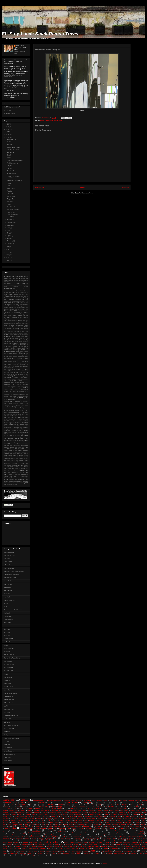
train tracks (7, 460)
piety (5, 416)
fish (10, 341)
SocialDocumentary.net (11, 716)
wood (21, 481)
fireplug (26, 340)
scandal (20, 432)
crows (9, 320)
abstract (19, 276)
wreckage (13, 483)
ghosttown (18, 352)
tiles (9, 458)
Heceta (22, 357)
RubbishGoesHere (9, 703)
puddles (26, 421)
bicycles (26, 296)
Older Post (125, 187)
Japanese (6, 368)
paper (5, 409)
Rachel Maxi (7, 690)
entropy (26, 333)
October (10, 220)
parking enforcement (23, 409)
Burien (21, 304)
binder (8, 298)
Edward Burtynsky (9, 600)
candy (18, 306)
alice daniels (7, 283)
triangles (26, 460)
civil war (20, 312)
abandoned (9, 276)
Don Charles (7, 597)
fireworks (6, 341)
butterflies (26, 304)
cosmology (15, 317)
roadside (26, 426)
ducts (5, 331)
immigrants (16, 365)
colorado (14, 316)
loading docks (13, 376)
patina (5, 412)
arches (26, 287)
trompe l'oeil (7, 462)
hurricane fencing (14, 363)
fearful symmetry (19, 816)
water (6, 474)
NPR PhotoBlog (8, 668)
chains (26, 309)
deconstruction (24, 322)
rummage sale (7, 429)
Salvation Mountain (55, 840)
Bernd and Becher (9, 568)
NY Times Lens (8, 671)
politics (26, 418)
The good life (11, 196)
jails (27, 366)
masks (26, 383)
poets (23, 418)
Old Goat (112, 832)
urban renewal (12, 465)
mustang (15, 395)
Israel (16, 366)
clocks (18, 314)
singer (9, 442)
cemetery (6, 309)
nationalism (6, 396)
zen (11, 485)
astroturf (12, 291)
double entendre (24, 328)
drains (5, 330)
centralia (12, 309)
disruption (6, 327)
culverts (13, 320)
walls (22, 470)
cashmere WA (12, 308)
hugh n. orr (17, 361)
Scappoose (25, 432)
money (17, 390)
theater (19, 457)
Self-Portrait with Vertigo (14, 180)
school (6, 434)
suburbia (26, 450)
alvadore (18, 283)
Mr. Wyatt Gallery (9, 664)
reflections (53, 121)
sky (8, 444)
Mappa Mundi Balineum (14, 147)
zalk (9, 485)
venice (21, 467)
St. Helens (22, 447)
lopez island (12, 377)
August (10, 225)
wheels (15, 478)
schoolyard (11, 434)
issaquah (20, 366)
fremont (15, 346)
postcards (6, 421)
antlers (5, 287)
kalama (24, 368)
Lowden (14, 379)
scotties (17, 434)
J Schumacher (8, 616)
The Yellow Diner (12, 207)
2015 (7, 137)
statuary (9, 449)
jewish (11, 368)
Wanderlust (7, 745)
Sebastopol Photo (9, 709)
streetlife (6, 450)
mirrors (13, 388)
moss (23, 391)
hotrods (10, 361)
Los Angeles (20, 377)
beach (11, 294)
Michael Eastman (9, 655)
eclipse (26, 332)
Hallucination (11, 188)
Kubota (18, 369)
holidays (19, 358)
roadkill (17, 426)
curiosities (23, 320)
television (20, 455)
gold (27, 352)
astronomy (6, 291)
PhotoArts (7, 680)
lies (24, 373)
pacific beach (20, 405)
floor (10, 343)
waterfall (11, 474)
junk (17, 368)
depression (12, 324)
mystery (20, 395)
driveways (25, 330)
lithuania (21, 374)
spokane (18, 446)
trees (21, 460)
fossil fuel (11, 345)
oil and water (17, 402)
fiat (23, 338)
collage (5, 316)
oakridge (6, 402)
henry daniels (7, 358)
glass (22, 352)
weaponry (18, 474)
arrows (19, 289)
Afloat (9, 158)
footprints (24, 343)
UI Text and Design (9, 113)
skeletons (25, 442)
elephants (10, 333)
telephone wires (11, 455)
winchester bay (13, 480)
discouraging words (22, 325)
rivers (13, 426)
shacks (26, 438)
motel (27, 391)
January (10, 244)
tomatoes (18, 458)
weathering (25, 474)
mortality (19, 391)
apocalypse (16, 287)
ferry (20, 338)
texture (9, 457)
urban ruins (20, 465)
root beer (22, 427)
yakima (22, 483)
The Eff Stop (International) (12, 107)
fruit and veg (22, 346)
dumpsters (10, 332)
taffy (5, 455)
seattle (11, 436)
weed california (14, 476)
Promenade (11, 152)
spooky (23, 446)
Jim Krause (7, 629)
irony (13, 366)
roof (18, 427)
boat (23, 299)
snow (5, 446)
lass (8, 373)
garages (7, 348)
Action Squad (8, 562)
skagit (14, 442)
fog (17, 343)
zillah (14, 485)
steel (13, 449)
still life (17, 449)
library (20, 373)
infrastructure (24, 365)
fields (27, 338)
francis (10, 346)
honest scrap (7, 360)
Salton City (20, 429)
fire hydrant (20, 340)
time (12, 458)
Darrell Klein (7, 587)
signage (25, 440)
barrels (18, 292)
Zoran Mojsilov (8, 761)
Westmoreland (25, 476)
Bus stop (10, 168)
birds (17, 298)
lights (12, 374)
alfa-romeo (25, 282)
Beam (9, 186)
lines (16, 374)
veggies (16, 467)
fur (27, 346)
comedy (20, 316)
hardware (15, 357)
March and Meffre (9, 648)
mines (18, 386)
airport (42, 121)
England (21, 333)
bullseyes (12, 304)
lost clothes (110, 826)
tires (14, 458)
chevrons (21, 311)
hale (7, 357)
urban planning (129, 849)
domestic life (11, 328)
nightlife (26, 398)
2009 (7, 260)
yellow (26, 483)
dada (27, 320)
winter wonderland (14, 481)
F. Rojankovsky (24, 335)
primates (13, 421)
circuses (16, 312)
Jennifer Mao (8, 626)
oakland (26, 400)
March (9, 238)
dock (24, 327)
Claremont (26, 312)
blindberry (25, 298)
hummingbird (25, 361)
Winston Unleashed (9, 754)
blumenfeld (10, 299)
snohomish (18, 444)
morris (14, 391)
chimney (6, 312)
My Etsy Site (7, 110)
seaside (6, 436)
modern (25, 388)
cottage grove (7, 319)
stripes (11, 450)
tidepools (6, 458)
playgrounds (14, 418)
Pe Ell (23, 412)
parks (13, 410)
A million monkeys (12, 163)
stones (22, 449)
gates (27, 350)
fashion (18, 336)
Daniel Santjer (8, 581)
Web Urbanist (8, 748)
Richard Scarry (7, 426)
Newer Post (39, 187)
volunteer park (24, 468)
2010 (7, 258)
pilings (15, 416)
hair (5, 357)
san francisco (12, 431)
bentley (13, 296)
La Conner (25, 369)
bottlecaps (22, 301)
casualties (19, 308)
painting (13, 407)
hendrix (26, 357)
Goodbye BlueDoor (13, 150)
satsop (10, 432)
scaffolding (15, 432)
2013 (7, 250)
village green (11, 468)
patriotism (10, 412)
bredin (5, 303)
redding (26, 422)
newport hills (18, 398)
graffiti (18, 353)
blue (5, 299)
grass (23, 353)
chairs (5, 311)
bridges (18, 303)
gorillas (14, 353)
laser (5, 373)
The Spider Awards (9, 735)
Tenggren (26, 455)
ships (15, 440)
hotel (27, 360)
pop (5, 419)
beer (23, 294)
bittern (21, 298)
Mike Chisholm (8, 661)
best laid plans (19, 296)
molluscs (12, 390)
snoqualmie (25, 444)
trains (13, 460)
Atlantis (9, 204)
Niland (5, 400)
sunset (13, 452)
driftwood (20, 330)
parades (9, 409)
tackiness (20, 454)
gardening (25, 348)
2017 (7, 132)
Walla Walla (7, 471)
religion (22, 424)
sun (9, 452)
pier (27, 414)
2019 (7, 127)
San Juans (19, 431)
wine (27, 480)
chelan (16, 311)
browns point (25, 303)
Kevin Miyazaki (8, 639)
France (5, 346)
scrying (21, 434)
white (27, 478)
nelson (11, 396)
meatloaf (19, 384)
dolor (5, 328)
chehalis (11, 311)
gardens (6, 350)
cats (24, 307)
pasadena (22, 410)
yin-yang (6, 485)
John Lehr (7, 636)
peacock (6, 414)
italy (24, 366)
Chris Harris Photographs (11, 575)
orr (11, 405)
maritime (17, 383)
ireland (10, 366)
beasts (16, 294)
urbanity (26, 465)
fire (8, 340)
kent (27, 368)
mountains (7, 393)
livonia (5, 376)
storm (27, 449)
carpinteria (22, 306)
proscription (19, 421)
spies (11, 446)
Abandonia (7, 558)
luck (18, 379)
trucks (19, 462)
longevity (6, 377)
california (9, 306)
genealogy (7, 351)
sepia (5, 438)
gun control (25, 355)
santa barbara (87, 840)
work (9, 483)
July (9, 228)
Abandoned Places (9, 555)
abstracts (6, 280)
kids (5, 369)
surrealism (18, 452)
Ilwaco (9, 365)
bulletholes (6, 304)
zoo (16, 484)
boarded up (18, 300)
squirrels (17, 447)
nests (27, 396)
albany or (20, 282)
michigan (7, 386)
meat (13, 384)
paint (27, 405)
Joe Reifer (7, 632)
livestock (26, 374)
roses (27, 427)
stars (5, 449)
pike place (10, 416)
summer (6, 452)
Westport (6, 478)
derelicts (19, 324)
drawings (9, 330)
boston (47, 121)
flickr (7, 343)
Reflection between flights (15, 160)
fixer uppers (15, 341)
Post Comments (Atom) (86, 193)
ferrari (17, 338)
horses (13, 360)
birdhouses (13, 298)
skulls (5, 444)
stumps (20, 450)
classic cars (7, 314)
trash (17, 460)
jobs (14, 368)
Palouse (26, 407)
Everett (11, 335)
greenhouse (7, 355)
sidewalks (19, 440)
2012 (7, 252)
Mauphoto (7, 652)
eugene (6, 335)
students (15, 450)
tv (28, 462)
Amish (5, 285)
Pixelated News (8, 687)
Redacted (10, 145)
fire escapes (13, 340)
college (10, 316)
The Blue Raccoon (13, 171)
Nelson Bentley (18, 396)
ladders (6, 371)
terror (5, 457)
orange (26, 403)
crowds (6, 320)
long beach (25, 376)
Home (82, 187)
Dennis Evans (8, 591)
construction (7, 317)
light (27, 373)
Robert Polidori (8, 696)
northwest (12, 400)
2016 (7, 135)
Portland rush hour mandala (13, 216)
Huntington (6, 363)
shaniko (11, 440)
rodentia (15, 427)
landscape (25, 371)
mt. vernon (19, 393)
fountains (22, 345)
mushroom (6, 395)
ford (27, 343)
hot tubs (23, 360)
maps (13, 383)
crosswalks (25, 319)
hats (19, 357)
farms (13, 336)
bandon (26, 291)
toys (21, 458)
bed (20, 294)
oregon (6, 405)
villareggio (18, 468)
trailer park (25, 458)
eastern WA (21, 332)
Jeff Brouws (7, 623)
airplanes (6, 282)
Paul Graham (8, 677)
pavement (17, 412)
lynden (21, 379)
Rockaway (6, 427)
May (9, 233)
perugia (10, 414)
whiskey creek (21, 478)
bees (27, 294)
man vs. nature (16, 381)
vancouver (10, 467)
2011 (7, 255)
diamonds (11, 325)
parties (17, 410)
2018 (7, 129)
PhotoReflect (8, 684)
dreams (15, 330)
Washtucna (15, 472)
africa (27, 280)
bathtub (5, 294)
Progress (10, 166)
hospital (18, 360)
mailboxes (6, 381)
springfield (6, 447)
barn (10, 292)
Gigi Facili (7, 613)
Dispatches (7, 594)
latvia (12, 373)
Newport (11, 398)
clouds (26, 314)
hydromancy (23, 363)
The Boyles (7, 732)
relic (18, 424)
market (22, 383)
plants (9, 418)
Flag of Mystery (12, 199)
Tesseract (10, 202)
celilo (27, 308)
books (13, 301)
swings (15, 454)
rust (15, 429)
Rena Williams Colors (10, 693)
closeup (22, 314)
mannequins (7, 383)
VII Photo (6, 741)
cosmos (20, 317)
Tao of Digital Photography (12, 725)
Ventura (26, 467)
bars (21, 292)
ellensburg (15, 333)
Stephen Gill (7, 719)
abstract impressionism (21, 279)
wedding (6, 476)
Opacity (6, 674)
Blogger (105, 864)
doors (17, 328)
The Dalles (14, 457)
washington (7, 472)
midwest (14, 386)
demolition (6, 324)
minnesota (7, 388)
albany (15, 282)
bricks (13, 303)
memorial (26, 384)
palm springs (20, 407)
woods (5, 483)
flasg (5, 343)
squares (12, 447)
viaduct (5, 468)
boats (27, 299)
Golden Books (8, 353)
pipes (5, 417)
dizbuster (20, 327)
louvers (10, 379)
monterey (6, 391)
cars (27, 306)
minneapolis (24, 386)
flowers (14, 343)
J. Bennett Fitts (8, 619)
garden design (16, 348)
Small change (11, 212)
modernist (6, 390)
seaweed (18, 436)
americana (25, 283)
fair (4, 336)
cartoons (6, 308)
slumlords (13, 444)
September (11, 223)
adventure (16, 280)
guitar (20, 355)
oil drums (23, 402)
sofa (8, 446)
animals (9, 285)
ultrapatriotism (15, 464)
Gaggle (9, 155)
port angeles (10, 419)
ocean (10, 402)
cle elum (14, 314)
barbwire (6, 292)
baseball (26, 292)
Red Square (11, 194)
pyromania (12, 422)
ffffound (6, 603)
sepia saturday (15, 438)
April (9, 236)
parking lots (7, 410)
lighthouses (7, 374)
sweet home (25, 452)
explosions (17, 335)
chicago (26, 311)
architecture (9, 289)
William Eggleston (9, 751)
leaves (16, 373)
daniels (6, 322)
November (11, 140)
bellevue (7, 296)
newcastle (6, 398)
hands (11, 357)
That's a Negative (9, 729)
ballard (21, 291)
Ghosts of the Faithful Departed (13, 610)
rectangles (18, 422)
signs (5, 442)
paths (27, 410)
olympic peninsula (13, 403)
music (11, 395)
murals (26, 393)
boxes (26, 301)
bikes (5, 298)
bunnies (17, 304)
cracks (13, 319)
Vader (5, 467)
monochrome (24, 390)
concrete (25, 316)
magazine (26, 379)
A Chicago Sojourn (9, 552)
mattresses (7, 384)
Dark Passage (8, 584)
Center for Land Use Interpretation (14, 571)
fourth (27, 345)
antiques (25, 285)
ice (27, 363)
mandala (26, 381)
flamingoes (25, 341)
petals (14, 414)
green (27, 353)
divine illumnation (13, 327)
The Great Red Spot (13, 210)
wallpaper (15, 471)
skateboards (19, 442)
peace (27, 412)
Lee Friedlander (8, 642)
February (10, 241)
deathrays (17, 322)
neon (24, 396)
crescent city (18, 319)
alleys (14, 283)
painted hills (7, 407)
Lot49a (6, 645)
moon (10, 391)
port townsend (18, 419)
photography (21, 414)
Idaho (5, 365)
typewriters (7, 464)
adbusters (11, 280)
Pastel (9, 142)
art (23, 289)
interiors (6, 366)
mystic (24, 395)
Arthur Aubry (7, 565)
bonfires (9, 301)
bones (5, 301)
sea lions (26, 434)
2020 (7, 124)
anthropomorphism (17, 285)
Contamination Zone (10, 578)
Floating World (11, 174)
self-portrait (25, 436)
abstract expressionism (40, 800)
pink (19, 416)
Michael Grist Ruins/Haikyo (12, 658)
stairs (26, 447)
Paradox (10, 191)
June (9, 230)
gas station (21, 350)
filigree (5, 340)
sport (27, 446)
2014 (7, 247)
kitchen (14, 369)
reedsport (6, 424)
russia (13, 429)
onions (21, 403)
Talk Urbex (7, 722)
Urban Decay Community (11, 738)
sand (23, 431)
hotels (5, 361)
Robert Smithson (9, 700)
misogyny (19, 388)
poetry (19, 417)
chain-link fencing (19, 309)
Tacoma (26, 454)
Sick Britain (7, 713)
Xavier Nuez (7, 757)
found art (17, 345)
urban (22, 464)
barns (14, 292)
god (25, 352)
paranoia (14, 409)
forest (5, 345)
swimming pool (8, 454)
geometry (13, 351)
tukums (24, 462)
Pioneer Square (24, 416)
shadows (59, 121)
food (20, 343)
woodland (25, 481)
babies (17, 291)
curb (19, 320)
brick (9, 303)
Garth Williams (13, 350)
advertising (22, 280)
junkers (20, 368)
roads (21, 426)
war (27, 471)
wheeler (11, 478)
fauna (22, 336)
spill (14, 446)
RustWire (6, 706)
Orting (14, 405)
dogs (27, 327)
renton (26, 424)
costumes (25, 317)
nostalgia (20, 400)
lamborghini (14, 371)
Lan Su (19, 371)
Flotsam (9, 183)
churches (11, 312)
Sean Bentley (20, 46)
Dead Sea (11, 322)
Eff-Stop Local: (40, 34)
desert (5, 325)
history (14, 358)
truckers (14, 462)
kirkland (9, 369)
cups (16, 320)
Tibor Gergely (25, 457)
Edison (5, 333)
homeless (25, 358)
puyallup (6, 422)
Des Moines (25, 324)
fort (8, 345)
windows (21, 479)
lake (9, 371)
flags (21, 341)
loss (25, 377)
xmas (18, 483)
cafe (5, 306)
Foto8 (5, 607)
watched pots (24, 472)
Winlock (6, 481)
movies (13, 393)
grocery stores (14, 355)
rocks (11, 427)
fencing (12, 338)
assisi (27, 289)
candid (14, 306)
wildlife (6, 479)
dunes (15, 332)
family (8, 336)
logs (20, 376)
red (23, 422)
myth (27, 395)
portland (26, 419)
